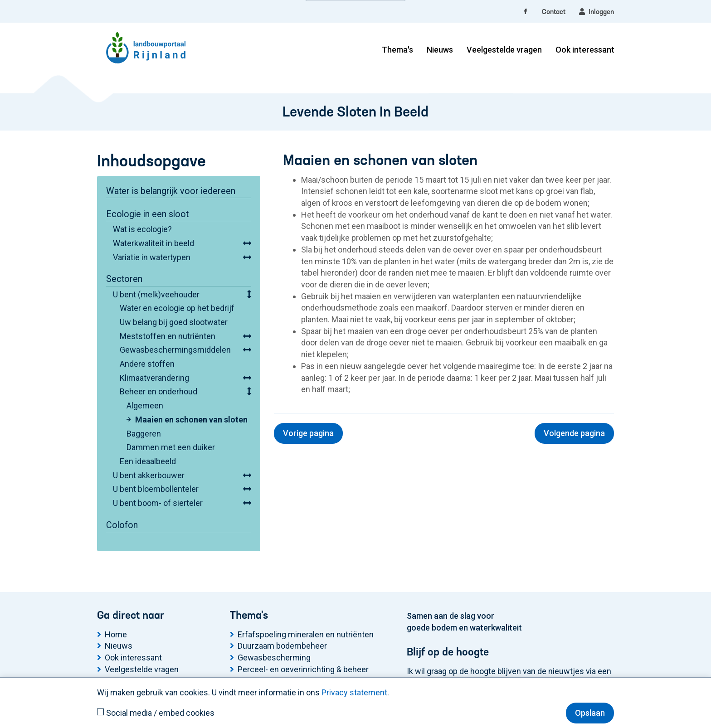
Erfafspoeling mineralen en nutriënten (306, 634)
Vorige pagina (308, 433)
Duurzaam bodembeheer (282, 646)
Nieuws (440, 50)
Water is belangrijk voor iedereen (171, 191)
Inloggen (597, 12)
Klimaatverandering (154, 378)
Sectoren (124, 279)
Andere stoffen (147, 364)
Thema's (397, 50)
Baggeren (144, 434)
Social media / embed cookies (160, 713)
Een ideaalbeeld (148, 461)
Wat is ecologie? (142, 229)
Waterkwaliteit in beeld (153, 243)
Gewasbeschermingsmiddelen (175, 350)
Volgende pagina (574, 433)
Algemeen (145, 405)
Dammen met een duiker (171, 447)
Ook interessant (585, 50)
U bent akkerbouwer (149, 475)
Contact (554, 12)
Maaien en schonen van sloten (191, 420)
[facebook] (526, 12)
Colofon (122, 525)
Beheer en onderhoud (158, 391)
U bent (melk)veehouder (156, 294)
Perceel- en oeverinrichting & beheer (303, 669)
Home (116, 634)
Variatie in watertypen (152, 257)
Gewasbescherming (274, 658)
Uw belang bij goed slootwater (174, 322)
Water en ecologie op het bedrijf (177, 308)
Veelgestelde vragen (504, 50)
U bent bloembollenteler (156, 489)
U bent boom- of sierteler (158, 503)
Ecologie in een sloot (147, 214)
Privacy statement (354, 692)
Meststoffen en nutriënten (168, 336)
